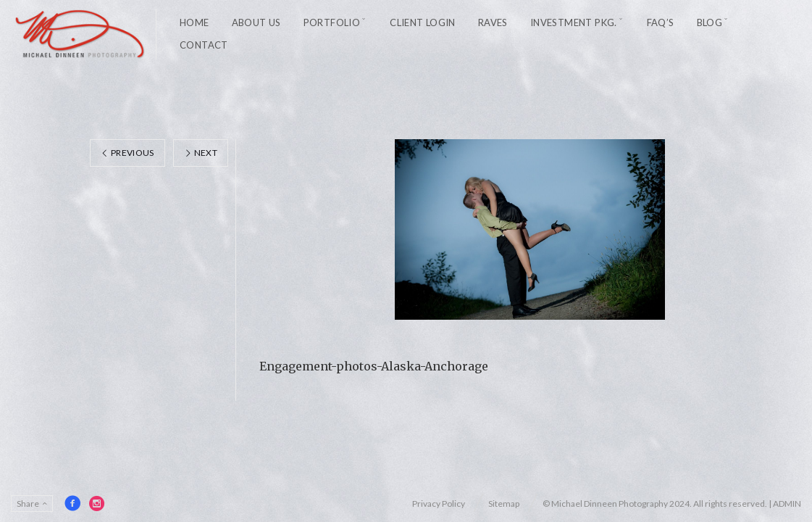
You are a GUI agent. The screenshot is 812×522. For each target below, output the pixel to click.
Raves (493, 22)
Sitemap (504, 504)
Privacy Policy (439, 504)
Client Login (423, 22)
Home (194, 22)
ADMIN (787, 504)
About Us (256, 22)
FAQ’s (661, 22)
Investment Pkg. (574, 22)
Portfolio (332, 22)
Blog (710, 22)
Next (201, 153)
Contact (204, 45)
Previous (127, 153)
